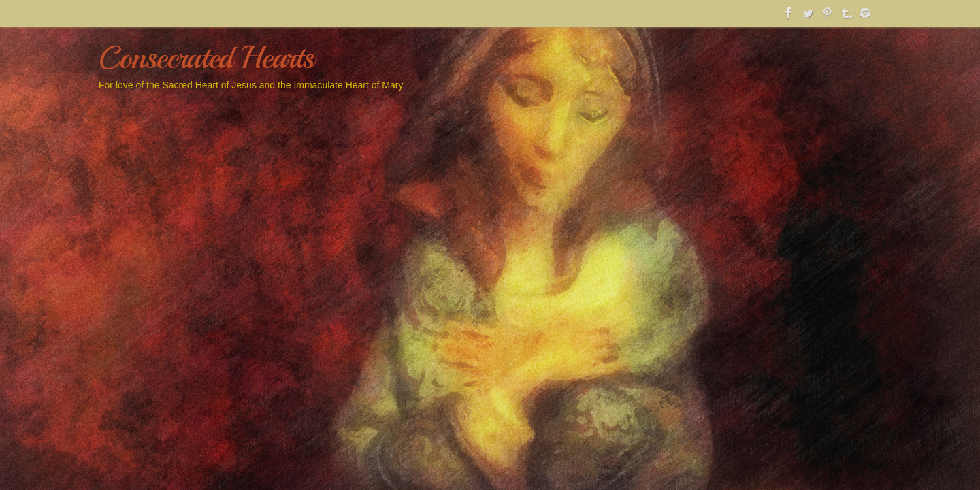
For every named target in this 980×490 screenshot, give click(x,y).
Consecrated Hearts (206, 58)
